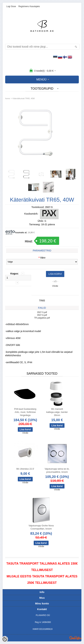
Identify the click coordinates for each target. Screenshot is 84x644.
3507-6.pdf (42, 315)
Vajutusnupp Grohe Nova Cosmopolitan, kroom (41, 527)
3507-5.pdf (42, 312)
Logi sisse (11, 6)
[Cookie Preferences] (5, 639)
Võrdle (55, 286)
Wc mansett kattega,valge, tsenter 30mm (57, 412)
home (8, 98)
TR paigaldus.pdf (42, 318)
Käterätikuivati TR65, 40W (24, 98)
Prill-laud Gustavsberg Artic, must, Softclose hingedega (25, 412)
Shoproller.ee (75, 638)
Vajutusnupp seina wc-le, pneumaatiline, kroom (57, 470)
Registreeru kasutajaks (29, 6)
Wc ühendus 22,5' (25, 469)
